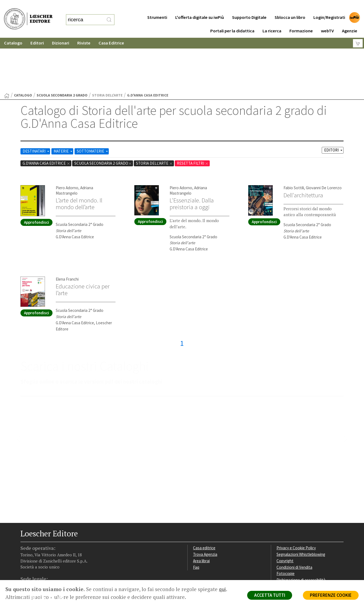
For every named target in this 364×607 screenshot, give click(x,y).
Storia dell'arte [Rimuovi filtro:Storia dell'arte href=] (154, 111)
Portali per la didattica (232, 20)
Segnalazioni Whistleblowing (301, 502)
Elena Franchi (67, 227)
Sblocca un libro (290, 7)
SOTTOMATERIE (93, 99)
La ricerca (272, 20)
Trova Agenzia (205, 502)
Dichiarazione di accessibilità (301, 527)
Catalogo (13, 32)
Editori (37, 32)
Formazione (301, 20)
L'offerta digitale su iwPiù (200, 7)
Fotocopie (286, 521)
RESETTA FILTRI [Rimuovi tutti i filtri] (193, 111)
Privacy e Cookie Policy (296, 495)
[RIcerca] (109, 14)
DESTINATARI (36, 99)
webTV (327, 20)
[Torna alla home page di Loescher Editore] (28, 14)
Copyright (285, 508)
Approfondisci (36, 170)
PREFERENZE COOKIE (331, 595)
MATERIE (63, 99)
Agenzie (350, 20)
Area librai (201, 508)
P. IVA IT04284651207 (39, 568)
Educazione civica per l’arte (83, 237)
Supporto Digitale (249, 7)
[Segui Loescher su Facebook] (25, 546)
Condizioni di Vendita (294, 515)
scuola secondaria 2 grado (62, 43)
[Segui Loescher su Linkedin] (44, 546)
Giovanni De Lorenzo (324, 135)
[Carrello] (358, 32)
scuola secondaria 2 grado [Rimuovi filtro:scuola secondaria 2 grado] (103, 111)
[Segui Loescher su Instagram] (35, 546)
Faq (196, 515)
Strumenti (157, 7)
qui (222, 589)
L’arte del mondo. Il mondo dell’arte (79, 151)
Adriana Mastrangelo (74, 138)
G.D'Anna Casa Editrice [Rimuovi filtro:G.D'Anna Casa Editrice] (46, 111)
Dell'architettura (303, 143)
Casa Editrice (111, 32)
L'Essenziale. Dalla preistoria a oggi (192, 151)
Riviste (84, 32)
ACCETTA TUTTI (270, 595)
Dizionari (61, 32)
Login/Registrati (329, 7)
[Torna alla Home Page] (7, 43)
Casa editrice (204, 495)
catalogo (23, 43)
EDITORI (334, 97)
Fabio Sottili (294, 135)
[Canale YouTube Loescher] (53, 546)
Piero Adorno (67, 135)
